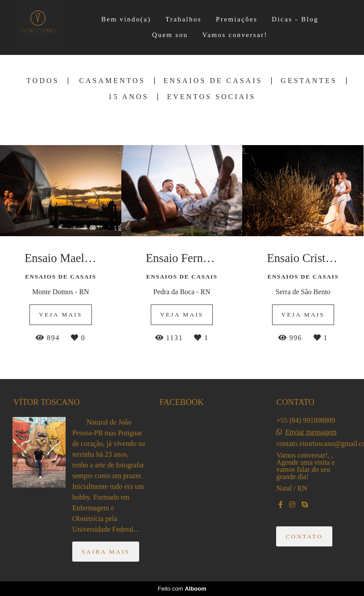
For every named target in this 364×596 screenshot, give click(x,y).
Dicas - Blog (295, 19)
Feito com (182, 589)
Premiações (237, 19)
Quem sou (170, 35)
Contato (304, 536)
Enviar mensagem (311, 432)
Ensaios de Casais (213, 81)
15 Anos (129, 97)
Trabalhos (184, 19)
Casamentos (112, 81)
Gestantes (309, 81)
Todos (43, 81)
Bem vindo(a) (126, 19)
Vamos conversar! (235, 35)
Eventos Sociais (211, 97)
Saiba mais (106, 552)
